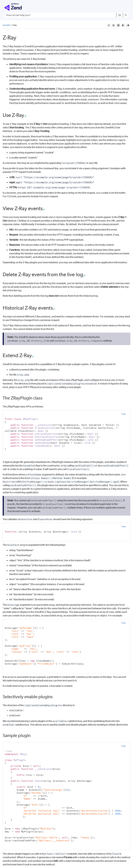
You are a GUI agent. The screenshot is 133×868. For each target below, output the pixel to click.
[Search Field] (66, 15)
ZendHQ (6, 25)
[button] (120, 15)
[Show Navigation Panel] (127, 7)
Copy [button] (123, 414)
